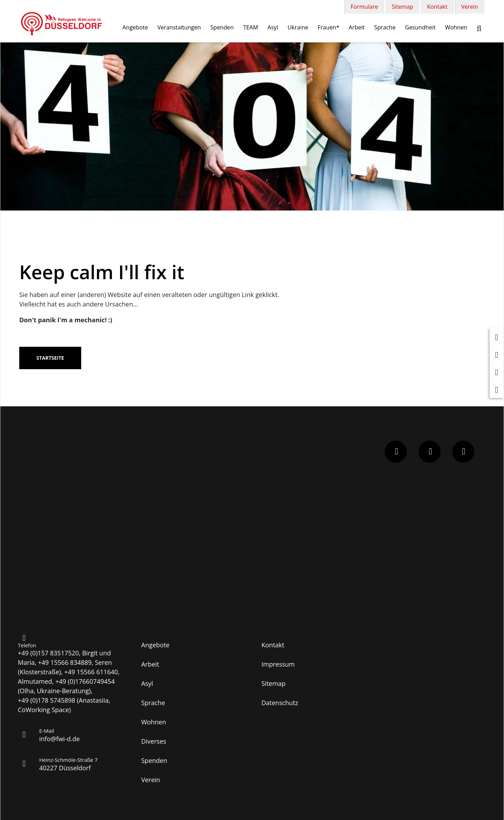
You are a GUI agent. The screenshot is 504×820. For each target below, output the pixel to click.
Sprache (385, 27)
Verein (470, 7)
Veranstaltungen (179, 27)
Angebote (135, 27)
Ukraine (298, 27)
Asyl (273, 27)
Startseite (50, 358)
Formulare (364, 7)
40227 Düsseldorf (65, 768)
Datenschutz (280, 703)
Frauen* (329, 27)
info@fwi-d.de (59, 739)
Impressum (278, 664)
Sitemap (402, 7)
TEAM (251, 27)
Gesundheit (420, 27)
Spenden (222, 27)
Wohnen (456, 27)
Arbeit (357, 27)
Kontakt (437, 7)
